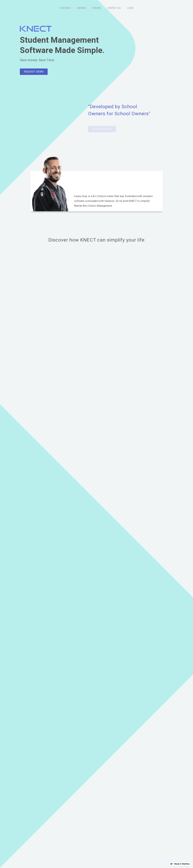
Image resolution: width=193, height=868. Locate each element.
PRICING (97, 8)
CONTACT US (114, 8)
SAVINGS (82, 8)
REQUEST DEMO (34, 72)
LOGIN (130, 8)
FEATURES (65, 8)
